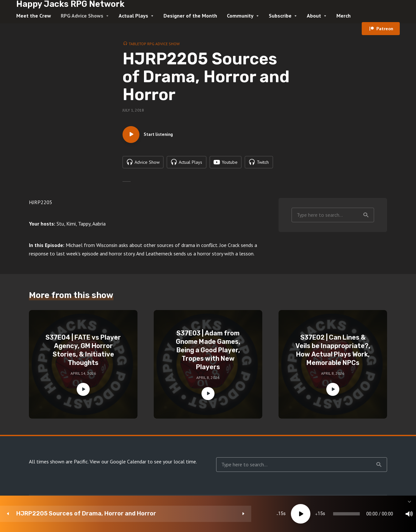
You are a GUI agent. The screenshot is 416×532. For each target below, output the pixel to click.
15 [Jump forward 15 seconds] (192, 514)
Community (240, 16)
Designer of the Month (190, 16)
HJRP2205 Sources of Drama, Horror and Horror (70, 514)
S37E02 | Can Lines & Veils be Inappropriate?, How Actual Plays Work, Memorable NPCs (333, 353)
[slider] (239, 514)
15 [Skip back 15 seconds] (153, 514)
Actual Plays (133, 16)
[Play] (173, 514)
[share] (380, 514)
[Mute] (322, 514)
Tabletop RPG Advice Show (154, 44)
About (314, 16)
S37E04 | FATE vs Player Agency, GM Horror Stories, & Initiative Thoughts (83, 353)
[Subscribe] (361, 514)
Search (366, 218)
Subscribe (280, 16)
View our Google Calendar (118, 465)
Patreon (385, 29)
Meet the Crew (34, 16)
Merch (344, 16)
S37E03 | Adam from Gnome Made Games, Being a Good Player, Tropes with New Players (208, 353)
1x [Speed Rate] (341, 514)
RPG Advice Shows (82, 16)
